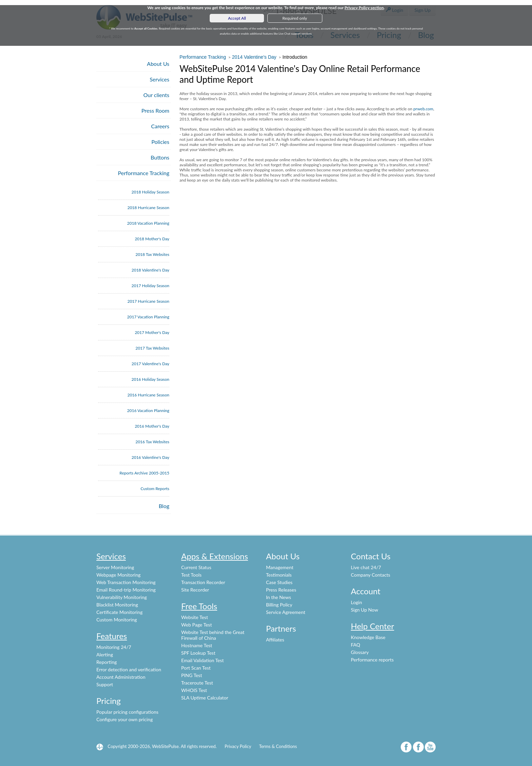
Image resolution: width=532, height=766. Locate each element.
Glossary (360, 652)
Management (280, 567)
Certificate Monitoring (119, 612)
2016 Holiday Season (150, 379)
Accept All (237, 18)
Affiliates (275, 640)
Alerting (105, 655)
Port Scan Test (196, 668)
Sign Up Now (364, 610)
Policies (160, 142)
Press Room (155, 110)
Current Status (196, 567)
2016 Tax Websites (152, 442)
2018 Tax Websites (152, 254)
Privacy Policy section (364, 8)
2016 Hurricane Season (148, 395)
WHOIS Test (194, 690)
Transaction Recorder (203, 582)
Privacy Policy (238, 746)
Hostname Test (197, 645)
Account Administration (121, 677)
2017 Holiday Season (150, 286)
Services (159, 79)
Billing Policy (279, 605)
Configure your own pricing (125, 719)
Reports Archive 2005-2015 (144, 473)
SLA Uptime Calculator (205, 698)
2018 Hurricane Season (148, 208)
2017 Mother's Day (152, 332)
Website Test (195, 617)
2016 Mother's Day (152, 426)
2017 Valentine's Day (150, 364)
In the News (279, 597)
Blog (164, 506)
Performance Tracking (144, 173)
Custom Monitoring (117, 620)
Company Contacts (370, 575)
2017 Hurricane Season (148, 301)
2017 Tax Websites (152, 348)
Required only (295, 18)
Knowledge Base (368, 637)
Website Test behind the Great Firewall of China (213, 635)
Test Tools (191, 575)
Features (112, 636)
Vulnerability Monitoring (122, 597)
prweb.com (423, 109)
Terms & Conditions (278, 746)
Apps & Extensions (215, 556)
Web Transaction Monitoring (126, 582)
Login (356, 602)
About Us (158, 64)
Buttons (160, 157)
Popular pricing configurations (127, 712)
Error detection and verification (129, 669)
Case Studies (279, 582)
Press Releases (281, 590)
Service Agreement (286, 612)
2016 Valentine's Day (150, 457)
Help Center (373, 626)
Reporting (107, 662)
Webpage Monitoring (118, 575)
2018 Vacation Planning (148, 223)
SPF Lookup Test (198, 653)
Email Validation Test (202, 660)
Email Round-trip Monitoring (126, 590)
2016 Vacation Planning (148, 410)
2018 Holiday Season (150, 192)
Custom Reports (155, 489)
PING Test (192, 675)
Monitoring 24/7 (114, 647)
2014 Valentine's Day (254, 57)
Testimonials (279, 575)
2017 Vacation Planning (148, 317)
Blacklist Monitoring (117, 605)
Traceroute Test (197, 683)
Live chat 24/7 (366, 567)
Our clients (156, 95)
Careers (160, 126)
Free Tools (199, 606)
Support (105, 684)
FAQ (356, 645)
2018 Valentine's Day (150, 270)
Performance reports (372, 660)
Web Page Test (196, 625)
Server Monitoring (115, 567)
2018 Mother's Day (152, 239)
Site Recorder (195, 590)
